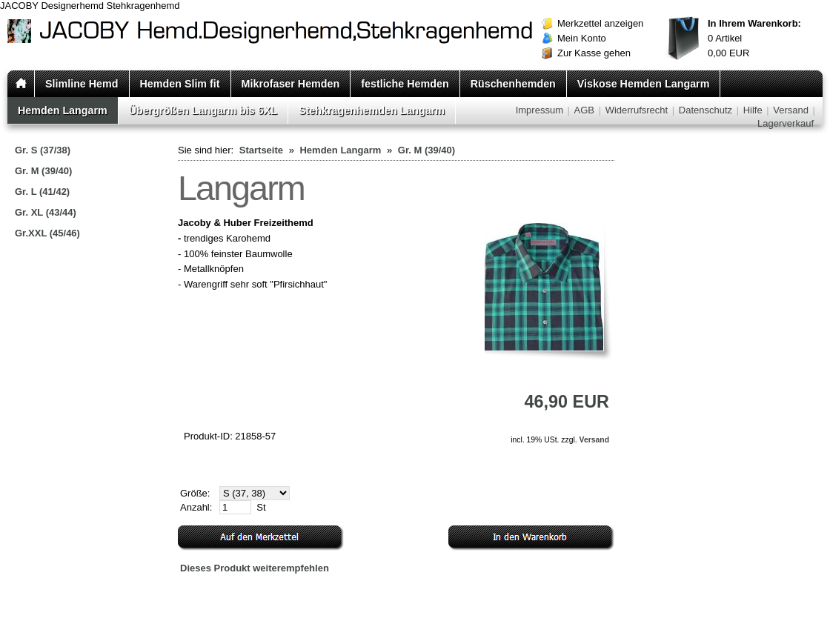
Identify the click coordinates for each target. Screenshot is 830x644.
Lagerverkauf (786, 123)
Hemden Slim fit (180, 84)
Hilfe (753, 110)
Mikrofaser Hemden (291, 84)
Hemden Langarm (63, 110)
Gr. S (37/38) (43, 150)
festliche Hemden (405, 84)
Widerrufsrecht (637, 110)
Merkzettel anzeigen (600, 23)
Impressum (539, 110)
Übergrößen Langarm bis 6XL (203, 110)
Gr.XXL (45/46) (47, 233)
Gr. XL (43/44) (46, 212)
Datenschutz (705, 110)
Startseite (261, 150)
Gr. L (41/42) (42, 192)
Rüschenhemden (513, 84)
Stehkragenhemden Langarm (372, 110)
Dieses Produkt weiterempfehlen (255, 568)
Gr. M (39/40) (43, 171)
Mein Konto (582, 38)
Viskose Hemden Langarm (644, 84)
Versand (791, 110)
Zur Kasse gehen (594, 53)
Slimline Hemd (82, 84)
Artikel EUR (754, 38)
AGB (584, 110)
